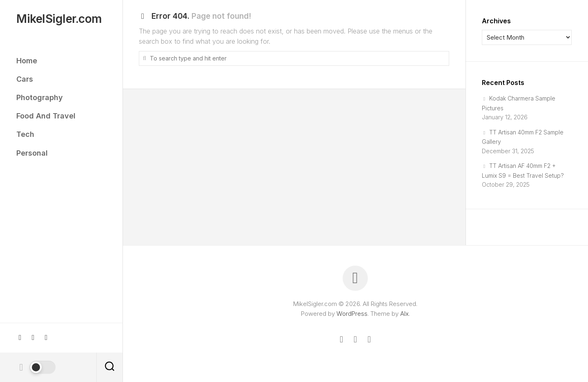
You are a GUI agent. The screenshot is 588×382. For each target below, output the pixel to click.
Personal (32, 153)
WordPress (352, 314)
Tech (25, 134)
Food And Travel (46, 116)
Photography (40, 97)
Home (27, 61)
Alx (404, 314)
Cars (25, 79)
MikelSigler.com (59, 19)
